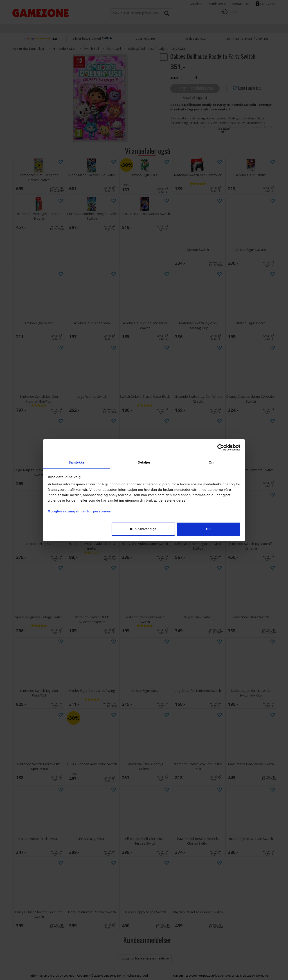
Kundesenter (218, 4)
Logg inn (268, 4)
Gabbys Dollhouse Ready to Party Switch (158, 49)
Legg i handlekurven (195, 88)
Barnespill (114, 49)
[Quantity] (190, 78)
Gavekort (196, 4)
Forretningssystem (186, 975)
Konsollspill (37, 49)
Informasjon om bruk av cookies (52, 975)
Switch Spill (91, 49)
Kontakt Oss (241, 4)
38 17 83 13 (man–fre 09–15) (247, 39)
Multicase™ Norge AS (254, 975)
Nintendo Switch (64, 49)
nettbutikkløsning (215, 975)
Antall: (175, 78)
